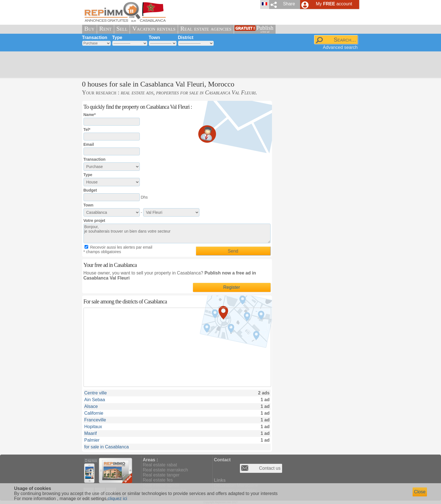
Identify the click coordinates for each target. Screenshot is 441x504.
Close (420, 492)
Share (289, 4)
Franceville (95, 420)
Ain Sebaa (95, 400)
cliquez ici (117, 499)
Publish (265, 29)
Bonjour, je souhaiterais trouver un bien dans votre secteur (177, 233)
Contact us (270, 468)
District (186, 38)
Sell (122, 29)
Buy (89, 29)
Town (155, 38)
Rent (105, 29)
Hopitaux (93, 427)
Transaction (95, 38)
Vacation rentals (154, 29)
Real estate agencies (206, 29)
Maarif (91, 433)
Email (89, 144)
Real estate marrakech (166, 470)
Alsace (91, 406)
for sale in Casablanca (107, 447)
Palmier (92, 440)
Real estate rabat (160, 465)
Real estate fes (158, 480)
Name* (90, 115)
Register (232, 287)
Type (117, 38)
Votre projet (94, 221)
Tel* (87, 130)
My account (334, 4)
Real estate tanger (161, 475)
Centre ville (96, 393)
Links (220, 480)
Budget (90, 190)
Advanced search (340, 47)
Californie (94, 413)
